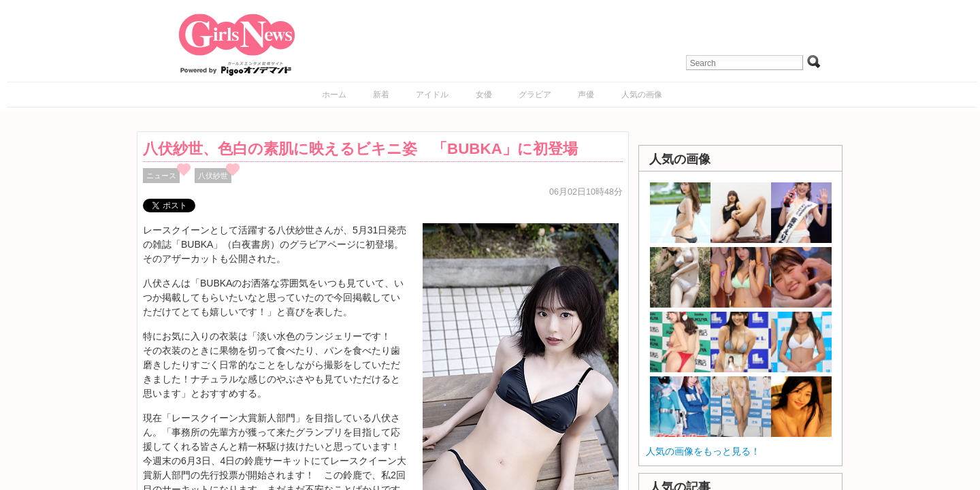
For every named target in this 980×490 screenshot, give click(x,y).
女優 (484, 95)
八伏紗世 (213, 176)
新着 (381, 95)
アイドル (432, 95)
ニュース (161, 176)
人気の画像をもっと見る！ (703, 451)
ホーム (334, 95)
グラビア (535, 95)
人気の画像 (642, 95)
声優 (586, 95)
